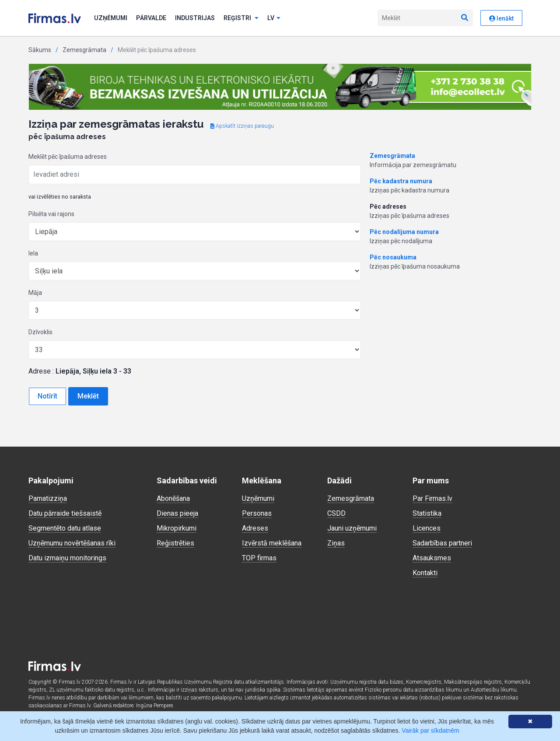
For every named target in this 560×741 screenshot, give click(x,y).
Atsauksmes (432, 558)
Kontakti (425, 573)
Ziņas (336, 543)
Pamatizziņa (48, 498)
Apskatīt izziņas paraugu (242, 126)
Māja (35, 293)
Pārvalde (151, 18)
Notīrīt (47, 396)
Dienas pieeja (177, 513)
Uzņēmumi (111, 18)
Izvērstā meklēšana (272, 543)
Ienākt (501, 18)
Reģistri (241, 18)
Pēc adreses (388, 206)
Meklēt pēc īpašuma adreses (68, 157)
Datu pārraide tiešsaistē (65, 513)
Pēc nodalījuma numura (404, 232)
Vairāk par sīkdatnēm (430, 731)
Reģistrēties (175, 543)
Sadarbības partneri (442, 543)
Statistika (427, 513)
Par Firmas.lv (432, 498)
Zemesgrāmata (84, 50)
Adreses (255, 528)
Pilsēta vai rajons (51, 214)
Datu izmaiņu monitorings (67, 558)
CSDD (336, 513)
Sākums (40, 50)
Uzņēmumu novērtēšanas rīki (72, 543)
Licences (427, 528)
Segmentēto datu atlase (65, 528)
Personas (257, 513)
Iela (33, 253)
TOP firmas (259, 558)
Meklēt (88, 396)
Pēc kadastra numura (401, 181)
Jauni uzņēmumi (352, 528)
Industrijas (195, 18)
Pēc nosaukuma (393, 257)
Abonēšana (173, 498)
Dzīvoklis (40, 332)
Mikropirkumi (177, 528)
